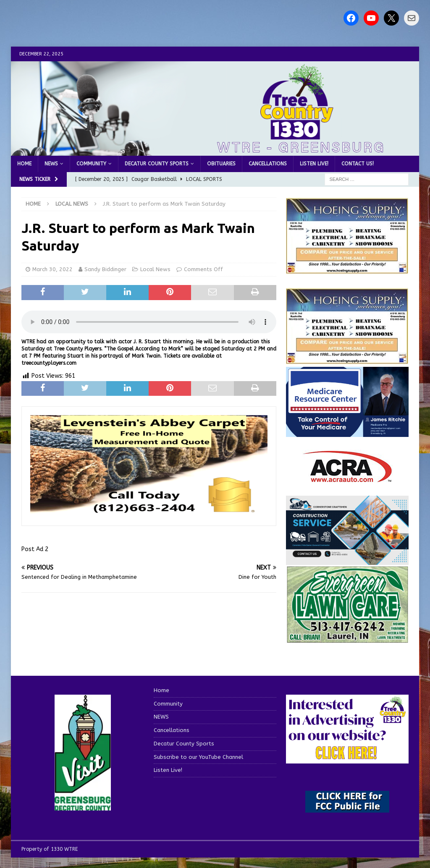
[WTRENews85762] (347, 360)
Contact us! (358, 164)
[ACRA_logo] (347, 478)
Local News (155, 269)
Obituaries (221, 164)
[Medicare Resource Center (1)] (347, 432)
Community (91, 164)
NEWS (51, 164)
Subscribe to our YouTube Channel (198, 757)
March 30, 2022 (52, 269)
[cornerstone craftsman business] (347, 560)
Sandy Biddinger (105, 269)
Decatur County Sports (157, 164)
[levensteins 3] (149, 512)
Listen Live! (314, 164)
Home (24, 164)
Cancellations (268, 164)
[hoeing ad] (347, 270)
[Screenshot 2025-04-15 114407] (347, 639)
